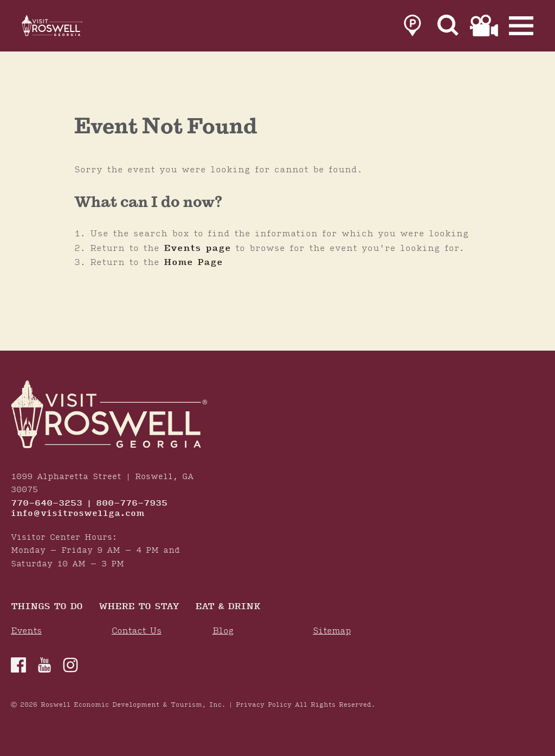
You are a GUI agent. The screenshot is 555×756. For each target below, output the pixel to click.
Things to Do (47, 607)
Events (26, 631)
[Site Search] (448, 28)
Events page (197, 248)
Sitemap (332, 631)
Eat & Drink (228, 607)
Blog (223, 631)
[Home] (65, 28)
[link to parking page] (412, 28)
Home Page (193, 262)
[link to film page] (484, 28)
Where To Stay (139, 607)
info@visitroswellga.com (78, 514)
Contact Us (137, 631)
